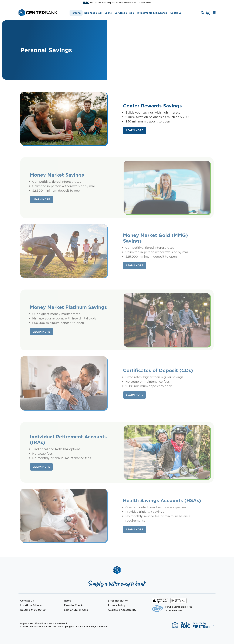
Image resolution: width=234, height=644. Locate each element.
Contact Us (27, 601)
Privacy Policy (117, 605)
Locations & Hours (31, 605)
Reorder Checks (74, 605)
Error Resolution (118, 601)
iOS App (160, 602)
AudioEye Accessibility (122, 610)
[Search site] (203, 13)
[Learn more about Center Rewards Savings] (135, 130)
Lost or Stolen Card (76, 610)
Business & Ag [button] (93, 13)
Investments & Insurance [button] (152, 13)
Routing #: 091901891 (33, 610)
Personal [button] (76, 13)
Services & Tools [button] (125, 13)
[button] (214, 13)
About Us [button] (176, 13)
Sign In (208, 13)
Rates (67, 601)
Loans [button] (108, 13)
